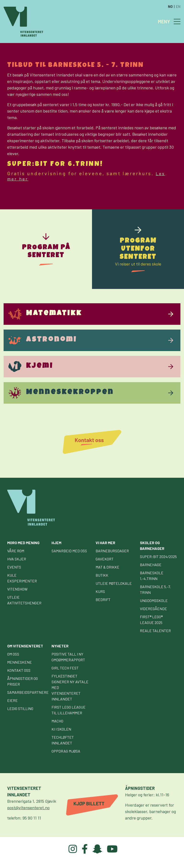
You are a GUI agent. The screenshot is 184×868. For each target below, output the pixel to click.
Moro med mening (23, 543)
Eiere (12, 700)
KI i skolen (61, 729)
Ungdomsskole (154, 600)
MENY (164, 22)
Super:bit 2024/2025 (158, 556)
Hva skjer (17, 559)
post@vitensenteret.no (28, 808)
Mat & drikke (107, 567)
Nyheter (60, 646)
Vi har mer (105, 543)
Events (14, 567)
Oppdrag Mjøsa (66, 751)
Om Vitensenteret (25, 646)
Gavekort (105, 559)
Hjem (56, 543)
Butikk (102, 575)
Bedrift (103, 599)
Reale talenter (155, 631)
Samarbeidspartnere (28, 692)
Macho (57, 721)
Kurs (100, 591)
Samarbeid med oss (69, 551)
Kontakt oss (19, 670)
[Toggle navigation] (177, 22)
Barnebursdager (112, 551)
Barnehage (151, 565)
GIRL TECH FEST (65, 668)
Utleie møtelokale (114, 583)
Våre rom (16, 551)
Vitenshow (17, 589)
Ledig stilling (20, 708)
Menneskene (20, 662)
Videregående (153, 609)
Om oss (13, 654)
